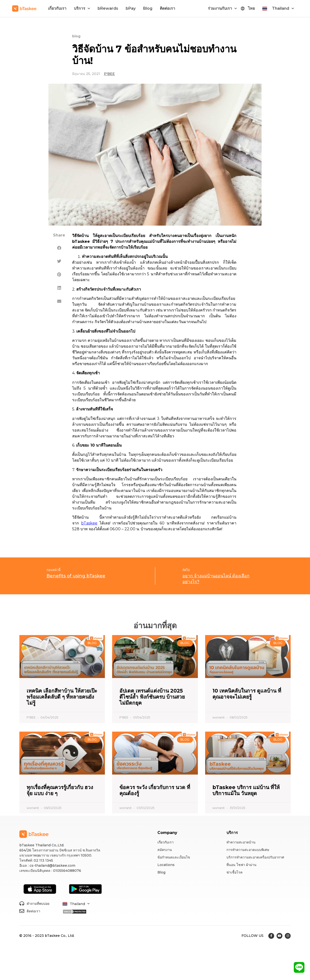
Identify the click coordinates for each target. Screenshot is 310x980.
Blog (148, 8)
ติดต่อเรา (167, 8)
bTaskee (89, 523)
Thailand (283, 8)
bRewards (108, 8)
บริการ (82, 8)
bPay (131, 8)
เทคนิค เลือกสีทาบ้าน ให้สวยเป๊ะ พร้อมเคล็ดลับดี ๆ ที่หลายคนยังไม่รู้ (62, 697)
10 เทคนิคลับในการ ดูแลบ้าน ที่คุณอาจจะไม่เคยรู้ (247, 694)
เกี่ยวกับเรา (57, 8)
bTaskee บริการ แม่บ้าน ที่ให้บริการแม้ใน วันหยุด (246, 790)
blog (76, 36)
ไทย (251, 8)
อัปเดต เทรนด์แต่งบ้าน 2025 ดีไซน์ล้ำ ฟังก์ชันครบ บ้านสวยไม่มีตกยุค (152, 697)
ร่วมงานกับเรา (222, 8)
